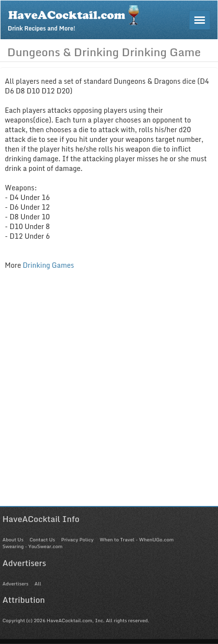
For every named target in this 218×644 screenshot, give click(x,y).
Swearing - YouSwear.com (32, 546)
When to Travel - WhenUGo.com (137, 539)
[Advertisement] (109, 397)
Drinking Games (48, 265)
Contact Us (42, 539)
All (38, 583)
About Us (13, 539)
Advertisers (15, 583)
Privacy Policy (77, 539)
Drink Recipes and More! (77, 17)
